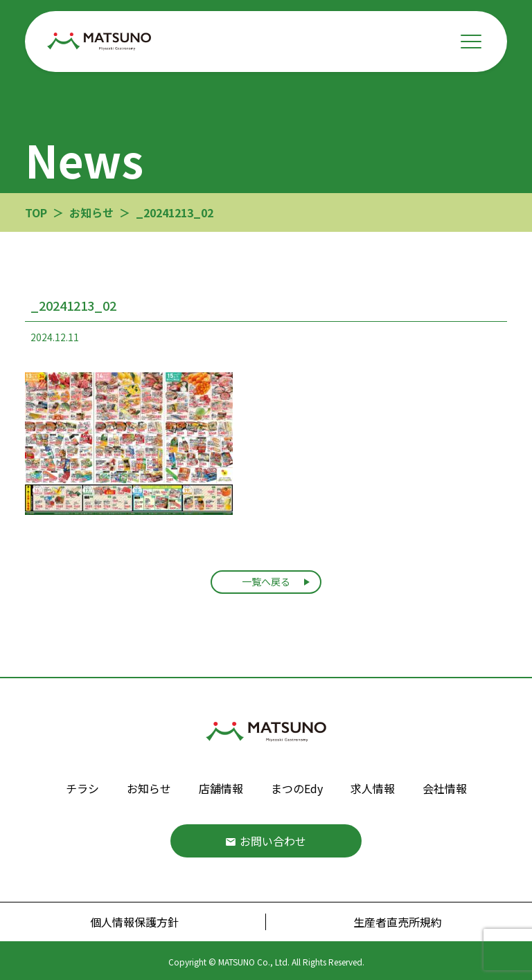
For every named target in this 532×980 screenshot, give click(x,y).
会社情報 (445, 788)
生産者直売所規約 (398, 922)
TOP (36, 212)
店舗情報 (221, 788)
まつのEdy (297, 788)
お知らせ (149, 788)
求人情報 (373, 788)
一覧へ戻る (266, 581)
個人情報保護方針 (134, 922)
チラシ (82, 788)
